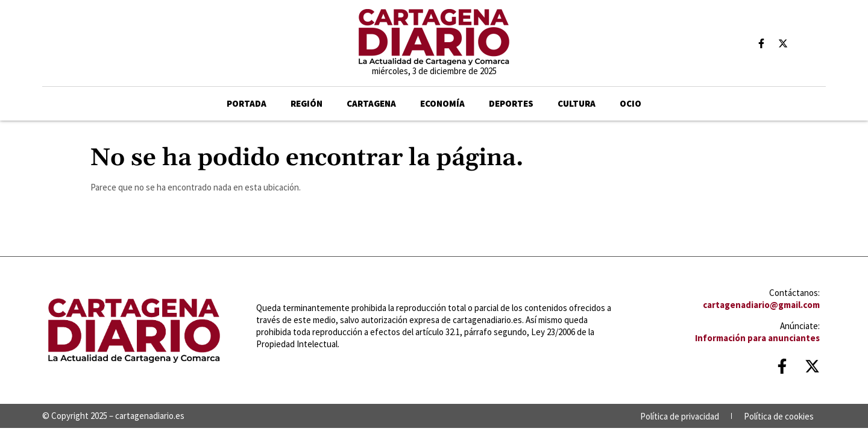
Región (307, 103)
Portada (247, 103)
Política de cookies (779, 416)
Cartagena (371, 103)
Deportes (511, 103)
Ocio (631, 103)
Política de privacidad (680, 416)
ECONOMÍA (442, 103)
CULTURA (577, 103)
